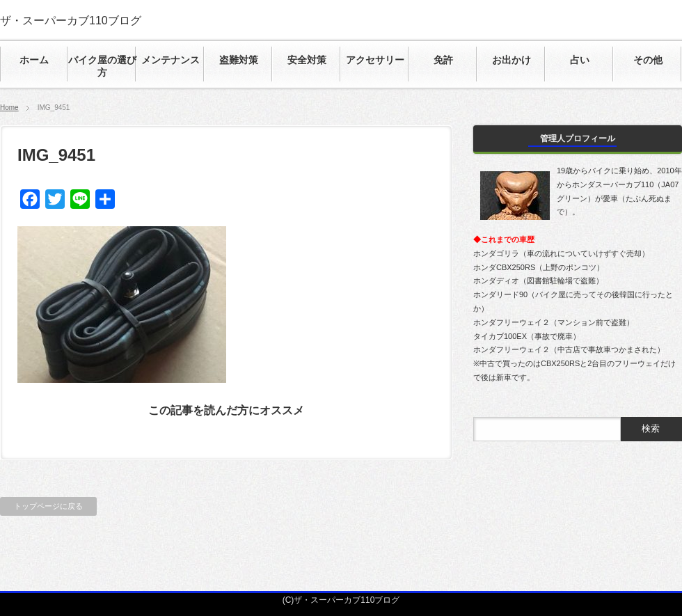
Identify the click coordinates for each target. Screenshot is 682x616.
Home (9, 108)
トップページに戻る (48, 506)
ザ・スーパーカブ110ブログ (71, 21)
